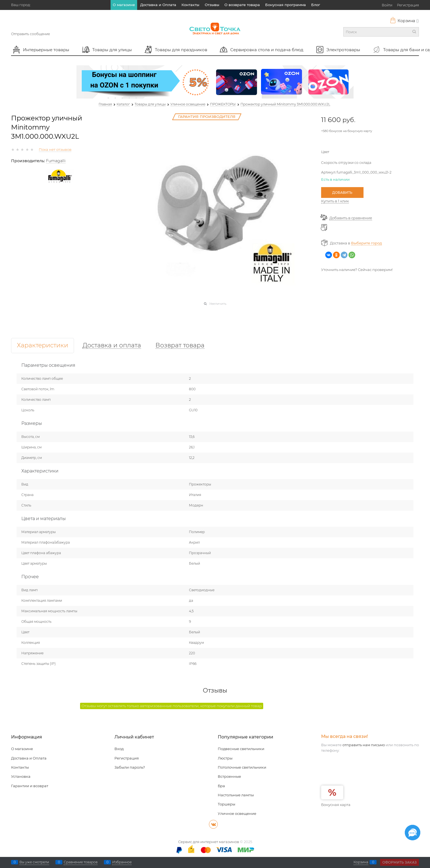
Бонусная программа (286, 5)
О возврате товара (242, 5)
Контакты (190, 5)
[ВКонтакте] (213, 824)
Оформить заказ (400, 862)
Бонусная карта (336, 805)
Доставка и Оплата (158, 5)
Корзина (404, 21)
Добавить (342, 193)
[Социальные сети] (413, 833)
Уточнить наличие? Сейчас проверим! (357, 270)
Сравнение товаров (81, 862)
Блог (316, 5)
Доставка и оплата (112, 346)
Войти (387, 5)
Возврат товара (180, 346)
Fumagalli (56, 161)
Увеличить (218, 304)
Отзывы (212, 5)
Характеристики (43, 346)
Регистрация (408, 5)
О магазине (124, 5)
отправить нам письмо (364, 745)
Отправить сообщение (30, 34)
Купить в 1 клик (335, 201)
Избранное (122, 862)
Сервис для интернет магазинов (209, 842)
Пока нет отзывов (55, 149)
